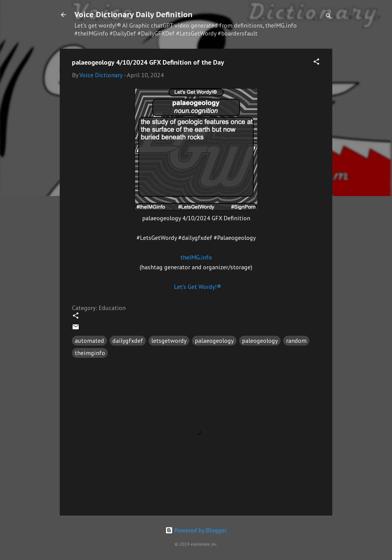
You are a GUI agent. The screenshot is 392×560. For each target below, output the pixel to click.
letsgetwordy (169, 341)
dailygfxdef (128, 341)
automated (89, 341)
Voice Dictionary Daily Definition (134, 15)
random (296, 341)
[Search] (329, 17)
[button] (316, 62)
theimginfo (90, 353)
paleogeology (260, 341)
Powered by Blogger (196, 530)
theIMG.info (196, 257)
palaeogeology (214, 341)
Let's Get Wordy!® (198, 287)
